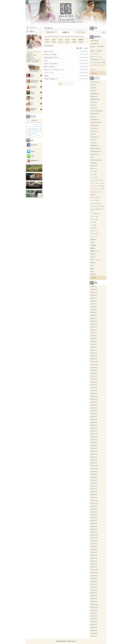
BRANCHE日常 (94, 99)
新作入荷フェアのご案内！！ (51, 54)
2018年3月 (93, 353)
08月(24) (54, 42)
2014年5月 (93, 486)
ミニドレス (93, 237)
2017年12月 (93, 362)
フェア (92, 225)
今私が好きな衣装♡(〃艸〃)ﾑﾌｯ (52, 58)
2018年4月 (93, 350)
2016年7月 (93, 411)
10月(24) (67, 42)
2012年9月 (93, 544)
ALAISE (92, 85)
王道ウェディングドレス (96, 57)
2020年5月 (93, 310)
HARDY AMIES (94, 120)
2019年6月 (93, 336)
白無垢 (92, 263)
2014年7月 (93, 480)
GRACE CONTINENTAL (96, 111)
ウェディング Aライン (95, 180)
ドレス (92, 222)
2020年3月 (93, 315)
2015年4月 (93, 454)
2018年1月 (93, 359)
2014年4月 (93, 489)
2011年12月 (93, 570)
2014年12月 (93, 466)
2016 (63, 36)
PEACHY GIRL (94, 154)
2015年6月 (93, 448)
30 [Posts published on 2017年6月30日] (36, 133)
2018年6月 (93, 347)
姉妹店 (92, 240)
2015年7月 (93, 445)
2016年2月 (93, 425)
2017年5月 (93, 382)
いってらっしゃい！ (95, 54)
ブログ (92, 228)
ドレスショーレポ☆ (49, 73)
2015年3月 (93, 457)
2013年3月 (93, 526)
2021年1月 (93, 287)
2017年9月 (93, 370)
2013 (72, 36)
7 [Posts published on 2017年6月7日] (32, 127)
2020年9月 (93, 298)
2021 (46, 36)
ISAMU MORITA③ (94, 41)
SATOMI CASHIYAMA (95, 160)
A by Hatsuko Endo (95, 82)
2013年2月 (93, 529)
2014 (69, 36)
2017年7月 (93, 376)
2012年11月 (93, 538)
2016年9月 (93, 405)
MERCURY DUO (94, 149)
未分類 (92, 254)
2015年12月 (93, 431)
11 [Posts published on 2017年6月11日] (40, 127)
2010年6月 (93, 622)
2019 (53, 36)
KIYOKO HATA (94, 131)
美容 (91, 271)
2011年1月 (93, 602)
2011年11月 (93, 573)
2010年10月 (93, 610)
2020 (49, 36)
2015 (66, 36)
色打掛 (92, 274)
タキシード (93, 216)
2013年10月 (93, 506)
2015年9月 (93, 440)
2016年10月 (93, 402)
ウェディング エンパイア (96, 183)
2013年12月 (93, 500)
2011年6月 (93, 587)
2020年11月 (93, 292)
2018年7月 (93, 344)
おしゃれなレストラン (95, 192)
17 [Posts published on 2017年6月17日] (38, 129)
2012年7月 (93, 550)
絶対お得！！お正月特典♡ (96, 51)
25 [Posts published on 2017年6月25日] (40, 131)
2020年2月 (93, 318)
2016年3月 (93, 422)
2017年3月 (93, 388)
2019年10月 (93, 330)
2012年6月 (93, 552)
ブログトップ (34, 28)
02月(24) (54, 40)
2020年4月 (93, 313)
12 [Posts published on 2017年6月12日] (28, 129)
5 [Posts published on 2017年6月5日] (28, 127)
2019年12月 (93, 324)
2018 (56, 36)
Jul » (38, 135)
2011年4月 (93, 593)
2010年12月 (93, 604)
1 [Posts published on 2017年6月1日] (34, 125)
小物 (91, 242)
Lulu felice (93, 143)
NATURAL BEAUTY (95, 151)
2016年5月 (93, 417)
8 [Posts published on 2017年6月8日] (34, 127)
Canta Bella (93, 102)
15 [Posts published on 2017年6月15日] (34, 129)
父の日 (92, 257)
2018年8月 (93, 341)
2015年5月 (93, 451)
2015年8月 (93, 443)
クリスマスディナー (95, 203)
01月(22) (47, 40)
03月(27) (61, 40)
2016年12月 (93, 396)
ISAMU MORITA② (94, 44)
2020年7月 (93, 304)
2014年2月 (93, 495)
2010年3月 (93, 630)
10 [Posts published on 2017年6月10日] (38, 127)
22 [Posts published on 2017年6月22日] (34, 131)
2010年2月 (93, 633)
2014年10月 (93, 472)
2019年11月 (93, 327)
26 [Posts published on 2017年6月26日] (28, 133)
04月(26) (67, 40)
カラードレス (93, 198)
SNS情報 (92, 163)
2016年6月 (93, 414)
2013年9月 (93, 509)
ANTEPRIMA (93, 94)
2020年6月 (93, 307)
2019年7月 (93, 333)
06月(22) (81, 40)
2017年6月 (93, 379)
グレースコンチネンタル (96, 206)
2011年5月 (93, 590)
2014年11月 (93, 469)
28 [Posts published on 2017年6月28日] (32, 133)
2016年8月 (93, 408)
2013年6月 (93, 518)
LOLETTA (93, 140)
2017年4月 (93, 385)
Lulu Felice (93, 70)
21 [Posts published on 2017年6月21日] (32, 131)
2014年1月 (93, 498)
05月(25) (74, 40)
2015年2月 (93, 460)
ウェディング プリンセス (96, 186)
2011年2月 (93, 599)
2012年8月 (93, 547)
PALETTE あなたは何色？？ (51, 64)
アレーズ (92, 172)
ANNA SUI (93, 91)
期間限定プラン (94, 251)
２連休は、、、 (48, 76)
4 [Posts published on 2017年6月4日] (40, 125)
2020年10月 (93, 295)
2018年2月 (93, 356)
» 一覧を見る (93, 73)
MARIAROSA (93, 146)
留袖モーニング (94, 260)
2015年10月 (93, 437)
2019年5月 (93, 339)
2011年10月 (93, 576)
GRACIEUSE (93, 114)
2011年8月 (93, 581)
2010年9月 (93, 613)
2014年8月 (93, 477)
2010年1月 (93, 636)
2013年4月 (93, 524)
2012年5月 (93, 555)
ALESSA (92, 88)
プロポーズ (93, 231)
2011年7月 (93, 584)
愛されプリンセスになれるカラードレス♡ (54, 70)
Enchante (92, 108)
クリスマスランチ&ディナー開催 (98, 62)
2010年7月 (93, 619)
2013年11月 (93, 503)
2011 (79, 36)
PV (91, 157)
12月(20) (81, 42)
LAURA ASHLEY (94, 137)
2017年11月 (93, 365)
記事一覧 (34, 31)
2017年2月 (93, 391)
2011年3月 (93, 596)
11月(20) (74, 42)
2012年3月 (93, 561)
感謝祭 (92, 248)
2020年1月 (93, 321)
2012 (76, 36)
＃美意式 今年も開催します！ (51, 79)
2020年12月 (93, 289)
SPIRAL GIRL (93, 166)
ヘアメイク (93, 234)
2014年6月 (93, 483)
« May (30, 135)
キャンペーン (93, 200)
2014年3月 (93, 492)
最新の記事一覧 (51, 32)
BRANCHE (93, 96)
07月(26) (47, 42)
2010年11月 (93, 607)
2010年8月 (93, 616)
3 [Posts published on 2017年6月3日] (38, 125)
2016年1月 (93, 428)
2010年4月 (93, 628)
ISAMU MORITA (94, 125)
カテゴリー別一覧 (80, 32)
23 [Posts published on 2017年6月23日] (36, 131)
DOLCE (92, 105)
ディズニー (93, 219)
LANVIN (92, 134)
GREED (92, 117)
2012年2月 (93, 564)
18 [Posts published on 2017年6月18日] (40, 129)
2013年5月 (93, 521)
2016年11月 (93, 399)
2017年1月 (93, 394)
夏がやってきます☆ (49, 51)
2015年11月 (93, 434)
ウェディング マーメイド (96, 189)
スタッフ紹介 (93, 214)
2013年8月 (93, 512)
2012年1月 (93, 567)
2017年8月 (93, 373)
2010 (82, 36)
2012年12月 (93, 535)
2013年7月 (93, 515)
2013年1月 (93, 532)
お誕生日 (92, 195)
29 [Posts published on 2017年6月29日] (34, 133)
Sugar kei (92, 169)
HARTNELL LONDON (95, 122)
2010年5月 (93, 625)
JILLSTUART (93, 128)
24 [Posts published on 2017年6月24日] (38, 131)
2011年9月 (93, 578)
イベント (92, 177)
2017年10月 (93, 367)
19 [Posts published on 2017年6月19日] (28, 131)
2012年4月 (93, 558)
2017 (59, 36)
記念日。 (46, 61)
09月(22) (61, 42)
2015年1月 (93, 463)
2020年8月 (93, 301)
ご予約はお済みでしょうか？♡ (97, 60)
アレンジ (92, 174)
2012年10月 (93, 541)
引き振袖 (92, 245)
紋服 (91, 268)
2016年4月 (93, 419)
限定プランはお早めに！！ (51, 67)
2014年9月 (93, 474)
